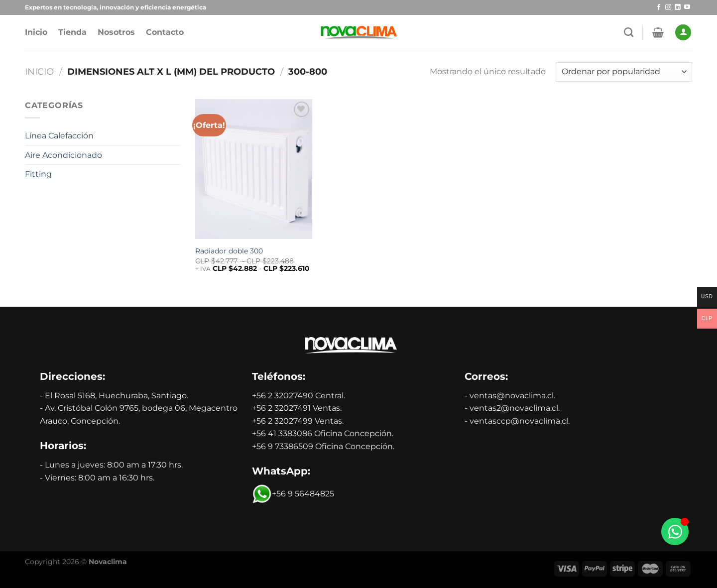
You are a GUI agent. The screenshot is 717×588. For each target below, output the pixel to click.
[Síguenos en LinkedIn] (678, 7)
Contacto (165, 32)
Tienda (72, 32)
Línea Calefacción (59, 136)
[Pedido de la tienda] (624, 72)
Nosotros (116, 32)
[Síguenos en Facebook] (659, 7)
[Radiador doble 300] (254, 169)
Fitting (38, 174)
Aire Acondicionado (63, 155)
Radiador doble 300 (229, 251)
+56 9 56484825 (293, 494)
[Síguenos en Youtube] (687, 7)
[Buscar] (629, 32)
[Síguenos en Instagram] (668, 7)
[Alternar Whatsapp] (675, 531)
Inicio (36, 32)
